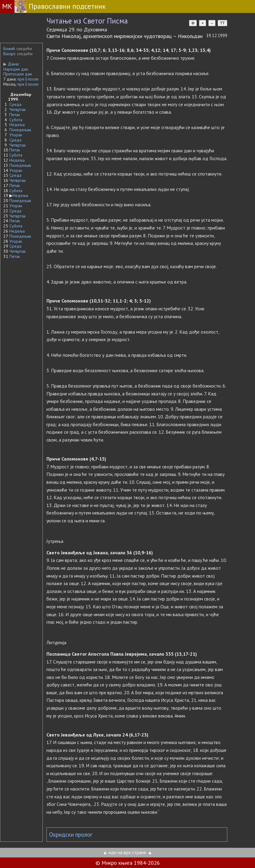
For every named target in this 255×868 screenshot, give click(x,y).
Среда (15, 104)
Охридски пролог (71, 835)
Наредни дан (16, 69)
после (33, 79)
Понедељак (20, 130)
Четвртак (17, 109)
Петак (15, 115)
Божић (9, 49)
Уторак (16, 135)
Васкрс (9, 54)
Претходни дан (18, 74)
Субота (16, 120)
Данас (11, 64)
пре (21, 79)
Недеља (17, 125)
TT (222, 23)
